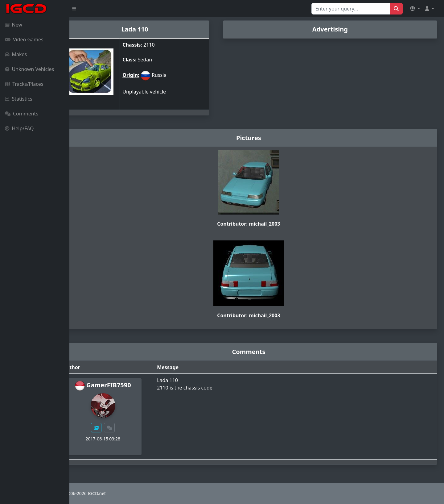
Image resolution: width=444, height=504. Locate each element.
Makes (16, 54)
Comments (22, 114)
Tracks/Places (24, 84)
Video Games (24, 40)
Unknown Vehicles (29, 69)
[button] (415, 9)
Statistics (19, 99)
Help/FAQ (19, 128)
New (14, 25)
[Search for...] (351, 9)
